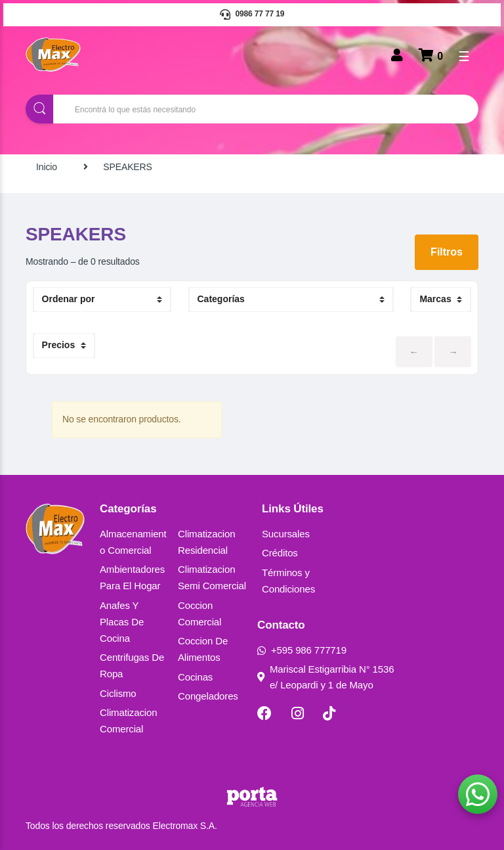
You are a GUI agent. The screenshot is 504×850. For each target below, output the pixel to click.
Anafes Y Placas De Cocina (122, 622)
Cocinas (195, 677)
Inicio (47, 167)
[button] (478, 794)
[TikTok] (329, 713)
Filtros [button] (447, 252)
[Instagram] (298, 713)
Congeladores (208, 696)
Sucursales (286, 534)
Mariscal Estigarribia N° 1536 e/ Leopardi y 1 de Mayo (325, 677)
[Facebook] (264, 713)
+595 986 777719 (302, 650)
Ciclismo (118, 693)
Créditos (280, 553)
